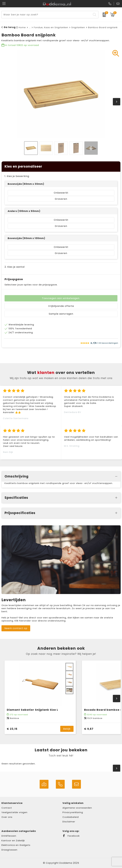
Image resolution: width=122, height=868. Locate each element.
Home (22, 27)
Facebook (71, 836)
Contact (7, 808)
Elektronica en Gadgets (16, 845)
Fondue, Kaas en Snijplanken (51, 27)
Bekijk (67, 729)
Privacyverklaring (73, 812)
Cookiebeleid (71, 817)
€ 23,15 (12, 729)
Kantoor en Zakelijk (13, 840)
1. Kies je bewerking (17, 176)
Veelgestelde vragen (14, 812)
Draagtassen (9, 850)
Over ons (7, 817)
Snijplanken (78, 27)
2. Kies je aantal (15, 267)
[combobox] (47, 15)
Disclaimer (69, 822)
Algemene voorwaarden (77, 808)
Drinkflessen (9, 836)
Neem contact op (16, 628)
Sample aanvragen (61, 314)
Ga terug (10, 27)
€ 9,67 (89, 729)
